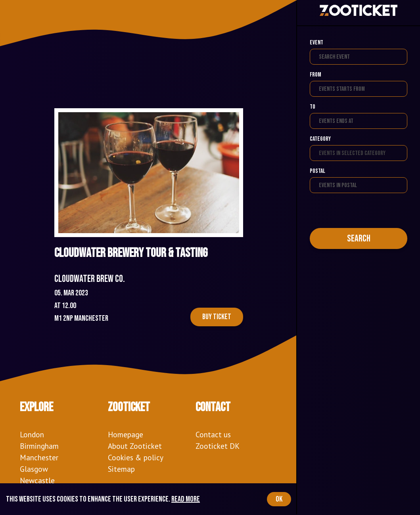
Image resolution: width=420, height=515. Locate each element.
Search (359, 238)
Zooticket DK (218, 446)
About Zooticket (135, 446)
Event (316, 43)
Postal (317, 171)
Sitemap (121, 469)
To (313, 107)
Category (320, 139)
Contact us (213, 434)
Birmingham (39, 446)
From (315, 75)
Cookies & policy (136, 457)
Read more (186, 499)
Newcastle (37, 480)
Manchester (39, 457)
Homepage (126, 434)
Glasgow (34, 469)
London (32, 434)
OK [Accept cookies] (279, 499)
